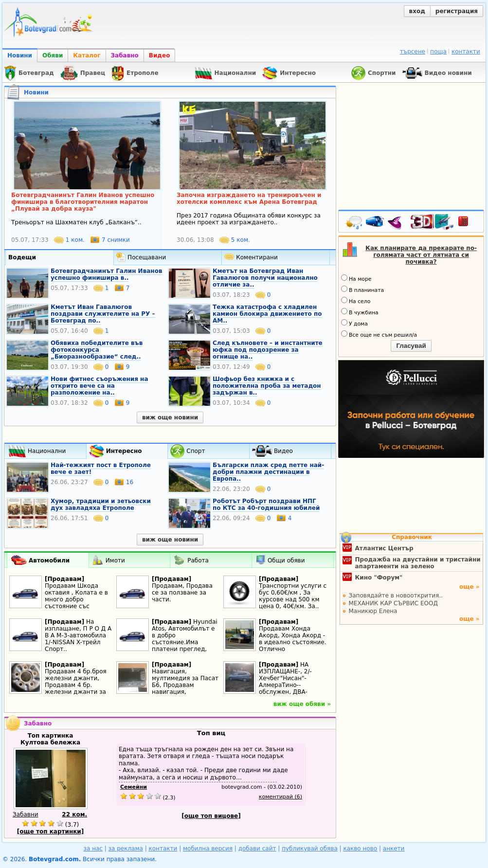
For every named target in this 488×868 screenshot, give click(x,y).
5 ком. (235, 240)
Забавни (26, 814)
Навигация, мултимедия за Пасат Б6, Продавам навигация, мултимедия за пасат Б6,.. (185, 688)
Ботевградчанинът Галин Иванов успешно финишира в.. (106, 274)
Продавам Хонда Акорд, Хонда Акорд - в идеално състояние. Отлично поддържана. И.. (292, 642)
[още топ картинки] (51, 832)
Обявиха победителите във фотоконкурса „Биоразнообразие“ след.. (97, 350)
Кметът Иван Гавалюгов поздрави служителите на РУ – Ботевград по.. (103, 314)
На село (356, 301)
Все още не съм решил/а (379, 334)
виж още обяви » (302, 704)
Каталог (87, 55)
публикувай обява (310, 849)
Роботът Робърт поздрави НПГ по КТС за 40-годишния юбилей (266, 505)
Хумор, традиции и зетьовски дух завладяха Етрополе (101, 505)
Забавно (125, 55)
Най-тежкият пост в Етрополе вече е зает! (101, 469)
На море (356, 278)
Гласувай (411, 346)
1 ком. (70, 240)
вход (417, 11)
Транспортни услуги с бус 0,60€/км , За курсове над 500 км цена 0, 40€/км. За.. (293, 596)
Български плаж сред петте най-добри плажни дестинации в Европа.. (268, 472)
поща (438, 52)
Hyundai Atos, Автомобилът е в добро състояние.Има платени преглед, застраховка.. (185, 639)
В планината (362, 289)
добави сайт (257, 849)
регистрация (457, 11)
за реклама (126, 849)
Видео (160, 55)
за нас (93, 849)
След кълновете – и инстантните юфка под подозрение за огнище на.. (268, 350)
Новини (20, 55)
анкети (394, 849)
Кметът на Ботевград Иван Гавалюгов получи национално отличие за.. (265, 278)
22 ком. (74, 814)
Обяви (53, 55)
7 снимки (110, 240)
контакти (466, 52)
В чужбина (360, 312)
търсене (413, 52)
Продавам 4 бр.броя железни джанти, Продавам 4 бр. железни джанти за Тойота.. (76, 685)
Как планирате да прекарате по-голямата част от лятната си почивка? (421, 255)
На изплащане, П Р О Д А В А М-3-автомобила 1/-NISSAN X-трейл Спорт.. (78, 635)
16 (124, 482)
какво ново (360, 849)
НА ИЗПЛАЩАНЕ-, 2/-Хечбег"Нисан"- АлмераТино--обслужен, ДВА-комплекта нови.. (286, 682)
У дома (354, 323)
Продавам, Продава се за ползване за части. (182, 593)
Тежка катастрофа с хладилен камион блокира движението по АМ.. (267, 314)
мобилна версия (208, 849)
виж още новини (170, 417)
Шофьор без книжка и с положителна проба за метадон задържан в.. (267, 386)
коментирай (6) (280, 797)
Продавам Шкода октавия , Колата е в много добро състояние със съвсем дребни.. (76, 599)
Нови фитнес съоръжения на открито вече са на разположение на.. (99, 386)
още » (470, 587)
